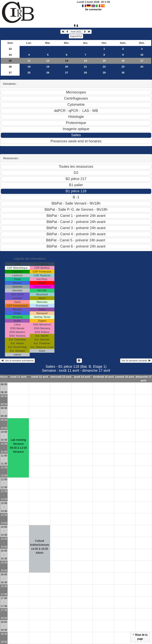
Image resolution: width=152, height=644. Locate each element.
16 (123, 61)
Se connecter (93, 9)
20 (67, 67)
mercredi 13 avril (61, 377)
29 (104, 73)
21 (85, 67)
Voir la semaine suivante (136, 361)
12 (48, 61)
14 (10, 55)
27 (67, 73)
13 (10, 49)
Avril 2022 (76, 32)
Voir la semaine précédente (17, 361)
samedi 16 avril (125, 377)
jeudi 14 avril (82, 377)
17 (142, 61)
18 (29, 67)
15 (10, 61)
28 (85, 73)
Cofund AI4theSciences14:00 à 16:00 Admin (39, 547)
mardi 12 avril (40, 377)
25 (29, 73)
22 (104, 67)
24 (142, 67)
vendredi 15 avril (103, 377)
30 (123, 73)
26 (48, 73)
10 (142, 55)
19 (48, 67)
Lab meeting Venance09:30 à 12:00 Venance (18, 446)
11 (29, 61)
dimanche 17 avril (144, 379)
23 (123, 67)
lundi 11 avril (18, 377)
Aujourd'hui (76, 36)
